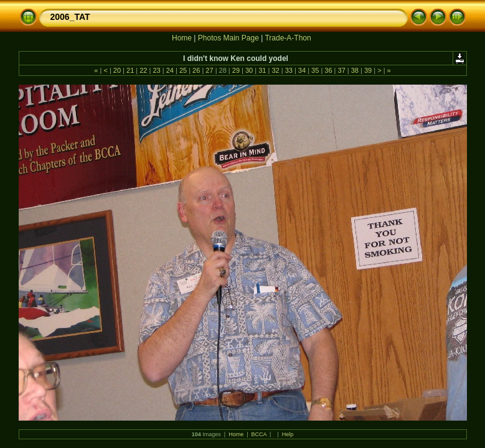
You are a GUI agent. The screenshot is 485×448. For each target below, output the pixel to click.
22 (143, 70)
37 (341, 70)
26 (196, 70)
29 (236, 70)
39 (368, 70)
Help (288, 434)
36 (328, 70)
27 (209, 70)
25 (183, 70)
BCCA (259, 434)
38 (355, 70)
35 (315, 70)
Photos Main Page (228, 38)
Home (182, 38)
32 (275, 70)
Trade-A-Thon (288, 38)
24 (170, 70)
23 (156, 70)
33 (289, 70)
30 (249, 70)
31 (262, 70)
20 (117, 70)
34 (302, 70)
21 (130, 70)
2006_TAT (70, 17)
